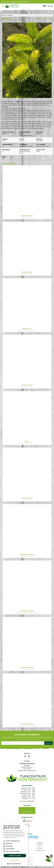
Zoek (52, 6)
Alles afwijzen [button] (15, 860)
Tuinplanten (40, 848)
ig (48, 6)
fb (46, 6)
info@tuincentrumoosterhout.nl (27, 771)
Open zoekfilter (7, 15)
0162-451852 (27, 769)
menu (3, 6)
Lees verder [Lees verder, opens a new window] (14, 838)
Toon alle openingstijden (27, 801)
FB (25, 756)
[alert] (15, 844)
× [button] (26, 825)
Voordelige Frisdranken (40, 852)
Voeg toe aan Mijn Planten (45, 18)
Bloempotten (40, 850)
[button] (15, 864)
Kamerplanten (40, 846)
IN (29, 756)
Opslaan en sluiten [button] (15, 855)
